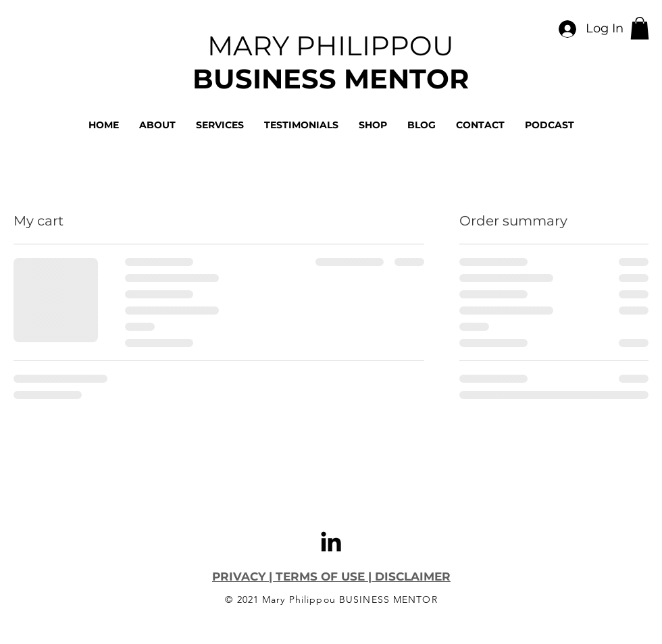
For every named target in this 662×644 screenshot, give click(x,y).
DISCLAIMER (411, 576)
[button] (640, 28)
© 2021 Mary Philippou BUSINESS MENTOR (331, 599)
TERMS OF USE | (324, 576)
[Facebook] (53, 633)
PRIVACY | (244, 576)
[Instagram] (82, 633)
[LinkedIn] (331, 541)
